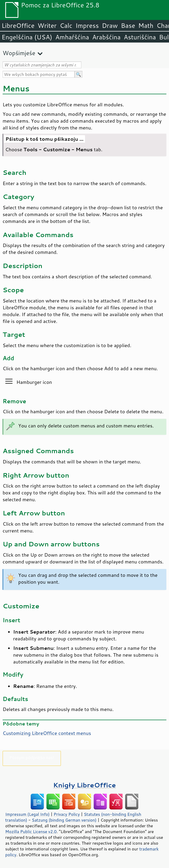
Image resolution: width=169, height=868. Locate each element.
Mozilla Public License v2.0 (31, 832)
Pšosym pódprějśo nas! (32, 757)
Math (146, 25)
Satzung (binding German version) (64, 820)
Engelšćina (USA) (27, 37)
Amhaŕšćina (72, 37)
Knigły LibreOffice (85, 785)
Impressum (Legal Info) (27, 814)
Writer (47, 25)
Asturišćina (140, 37)
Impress (87, 25)
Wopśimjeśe (19, 53)
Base (128, 25)
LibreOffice (18, 25)
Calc (66, 25)
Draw (110, 25)
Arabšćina (106, 37)
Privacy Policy (67, 814)
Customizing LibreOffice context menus (47, 733)
